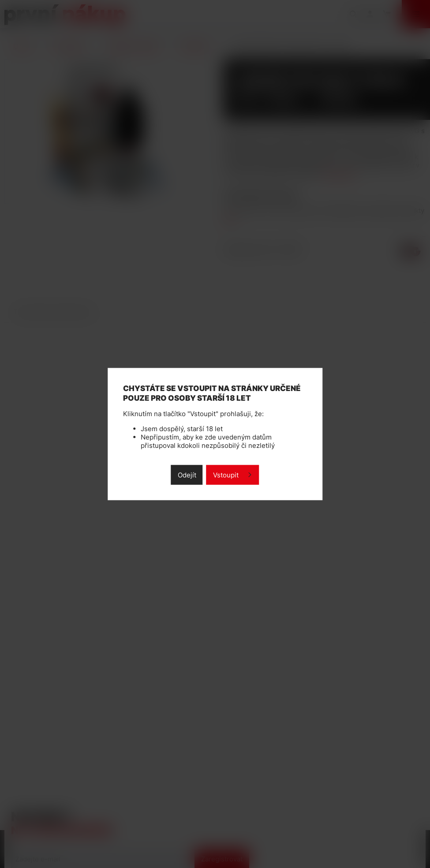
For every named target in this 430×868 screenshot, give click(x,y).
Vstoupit (226, 475)
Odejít (187, 475)
